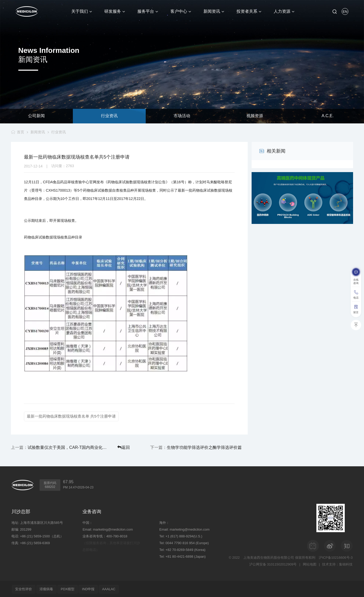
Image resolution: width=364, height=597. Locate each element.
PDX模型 (70, 589)
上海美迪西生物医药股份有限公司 (269, 557)
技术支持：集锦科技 (337, 564)
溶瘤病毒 (48, 589)
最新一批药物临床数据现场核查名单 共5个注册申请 (71, 416)
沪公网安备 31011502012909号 (273, 564)
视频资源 (255, 116)
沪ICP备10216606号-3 (336, 557)
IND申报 (91, 589)
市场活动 (182, 116)
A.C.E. (328, 116)
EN (345, 12)
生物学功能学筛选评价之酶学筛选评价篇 (215, 447)
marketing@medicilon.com (113, 529)
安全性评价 (24, 589)
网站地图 (309, 564)
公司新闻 (36, 116)
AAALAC (112, 589)
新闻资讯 (38, 132)
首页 (20, 132)
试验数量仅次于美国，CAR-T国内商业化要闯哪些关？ (61, 447)
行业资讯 (109, 116)
